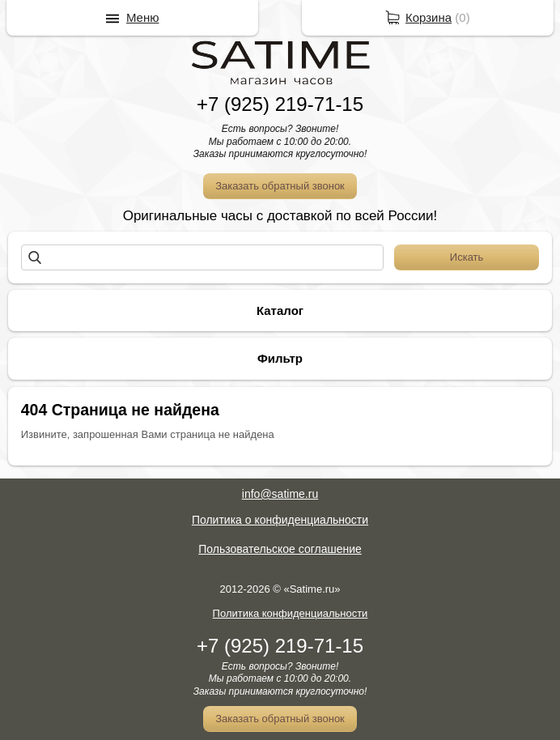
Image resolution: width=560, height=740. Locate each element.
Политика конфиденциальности (291, 613)
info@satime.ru (280, 494)
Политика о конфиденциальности (280, 520)
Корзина (428, 17)
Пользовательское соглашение (280, 549)
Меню (143, 17)
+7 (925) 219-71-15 (280, 104)
